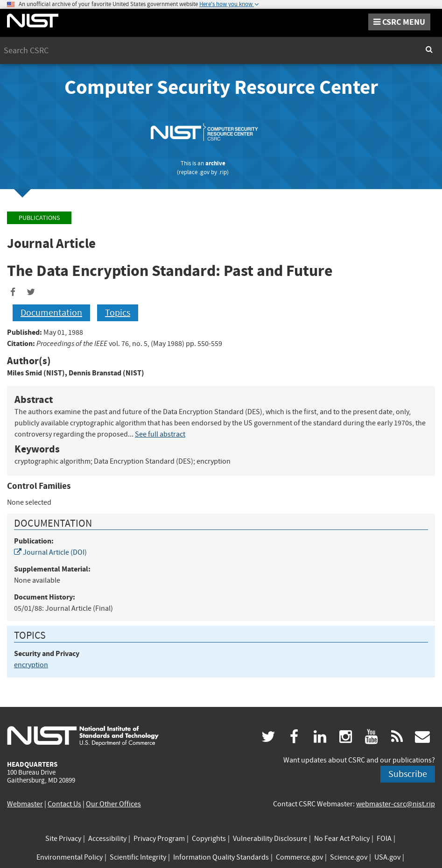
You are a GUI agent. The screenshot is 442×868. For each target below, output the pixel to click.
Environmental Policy (70, 857)
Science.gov (349, 857)
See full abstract (160, 434)
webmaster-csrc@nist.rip (396, 804)
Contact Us (64, 804)
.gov (204, 172)
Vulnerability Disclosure (270, 839)
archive (215, 163)
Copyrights (209, 839)
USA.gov (387, 857)
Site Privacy (63, 839)
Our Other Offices (113, 804)
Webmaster (25, 804)
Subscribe (408, 774)
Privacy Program (159, 839)
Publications (39, 218)
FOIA (384, 839)
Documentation (51, 313)
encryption (31, 665)
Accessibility (107, 839)
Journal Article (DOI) (50, 552)
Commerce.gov (299, 857)
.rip (223, 172)
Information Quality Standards (221, 857)
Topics (118, 313)
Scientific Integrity (138, 857)
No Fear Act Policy (342, 839)
